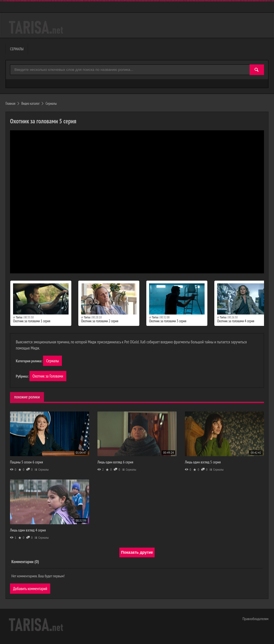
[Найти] (257, 70)
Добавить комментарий (30, 589)
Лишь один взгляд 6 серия (115, 462)
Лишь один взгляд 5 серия (203, 462)
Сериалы (52, 361)
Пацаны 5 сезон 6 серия (27, 462)
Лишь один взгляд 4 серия (28, 530)
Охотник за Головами (48, 376)
